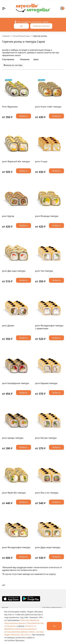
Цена (36, 59)
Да (21, 26)
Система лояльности (52, 607)
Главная (6, 36)
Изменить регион (41, 26)
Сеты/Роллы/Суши (21, 36)
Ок (54, 626)
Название (25, 59)
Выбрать (24, 116)
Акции (5, 607)
